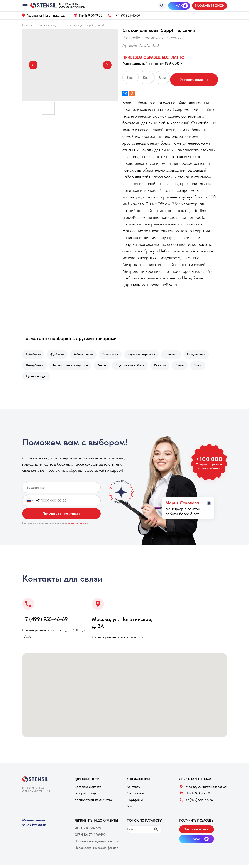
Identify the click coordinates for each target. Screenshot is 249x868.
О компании (135, 796)
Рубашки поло (85, 355)
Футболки (58, 355)
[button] (210, 6)
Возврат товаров (87, 796)
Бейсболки (34, 355)
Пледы (185, 367)
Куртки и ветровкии (145, 355)
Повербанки (35, 367)
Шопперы (176, 355)
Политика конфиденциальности (97, 844)
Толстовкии (113, 355)
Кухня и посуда (47, 25)
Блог (130, 809)
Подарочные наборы (133, 367)
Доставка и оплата (88, 789)
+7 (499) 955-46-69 (127, 15)
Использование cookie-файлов (96, 850)
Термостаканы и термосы (72, 367)
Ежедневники (202, 355)
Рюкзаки (164, 367)
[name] (61, 490)
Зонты (104, 367)
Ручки (203, 367)
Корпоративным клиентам (93, 802)
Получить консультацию (61, 516)
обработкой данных (77, 525)
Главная (27, 25)
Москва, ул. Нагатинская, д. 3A (206, 789)
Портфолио (135, 802)
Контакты (134, 789)
